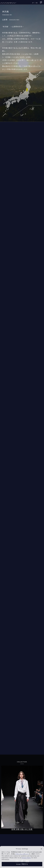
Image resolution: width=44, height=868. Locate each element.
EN (37, 3)
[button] (41, 849)
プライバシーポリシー (22, 854)
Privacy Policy (26, 858)
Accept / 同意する (22, 864)
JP (33, 3)
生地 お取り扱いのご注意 (22, 829)
